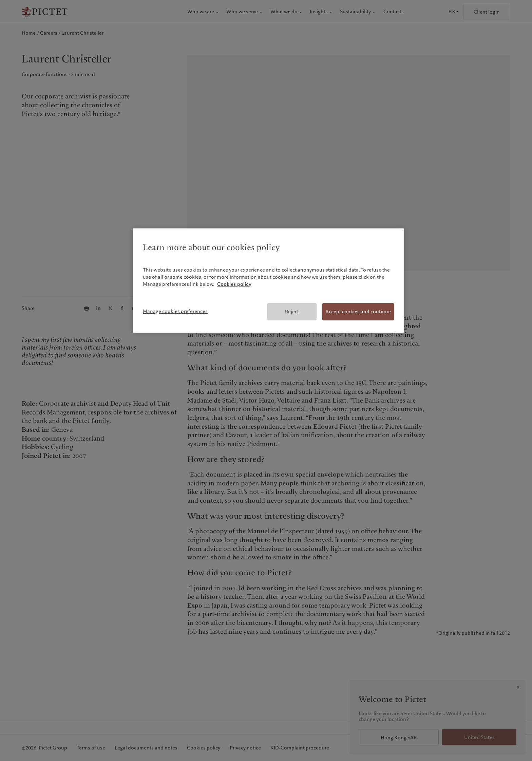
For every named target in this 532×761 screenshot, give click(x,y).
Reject (292, 312)
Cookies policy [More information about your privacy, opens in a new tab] (234, 284)
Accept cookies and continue (358, 312)
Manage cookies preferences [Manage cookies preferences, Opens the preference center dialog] (175, 311)
